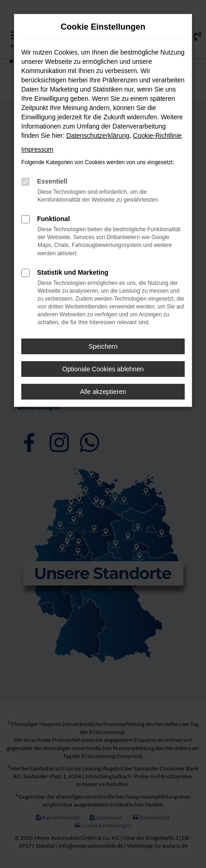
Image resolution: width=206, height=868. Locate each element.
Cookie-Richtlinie (157, 135)
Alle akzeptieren (103, 392)
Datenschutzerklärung (98, 135)
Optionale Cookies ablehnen (103, 369)
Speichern (103, 346)
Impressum (37, 149)
